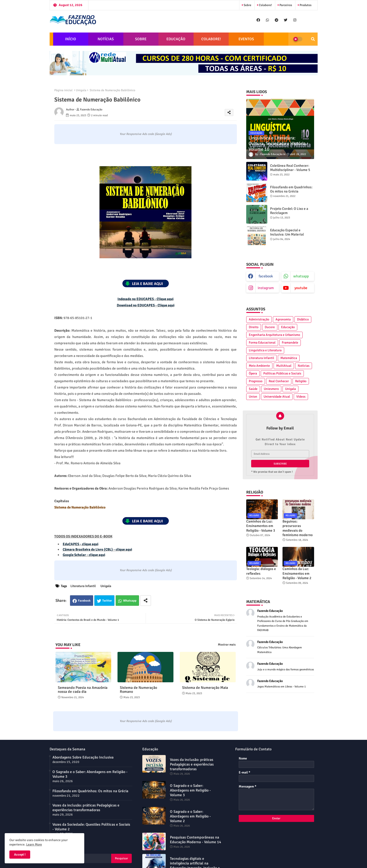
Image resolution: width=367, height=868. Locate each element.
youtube (301, 288)
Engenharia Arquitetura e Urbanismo (274, 335)
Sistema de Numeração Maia (205, 688)
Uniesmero (271, 389)
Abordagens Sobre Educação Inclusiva (83, 757)
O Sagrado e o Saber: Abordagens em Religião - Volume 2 (190, 816)
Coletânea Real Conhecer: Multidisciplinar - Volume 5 (290, 168)
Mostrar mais (227, 645)
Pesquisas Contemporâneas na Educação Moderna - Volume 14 (196, 840)
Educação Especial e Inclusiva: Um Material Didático (287, 234)
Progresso (256, 381)
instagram (266, 288)
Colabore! (265, 5)
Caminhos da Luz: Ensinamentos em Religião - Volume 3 (261, 526)
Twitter (107, 601)
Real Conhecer (279, 381)
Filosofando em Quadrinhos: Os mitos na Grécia (291, 189)
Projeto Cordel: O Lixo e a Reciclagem (289, 211)
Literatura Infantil (83, 586)
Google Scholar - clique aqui (84, 555)
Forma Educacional (262, 343)
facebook (266, 276)
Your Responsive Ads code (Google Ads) (146, 134)
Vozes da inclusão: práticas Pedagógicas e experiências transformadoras (86, 808)
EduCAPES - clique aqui (81, 544)
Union (253, 397)
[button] (313, 39)
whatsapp (301, 276)
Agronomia (283, 319)
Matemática (289, 358)
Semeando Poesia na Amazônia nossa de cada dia (83, 690)
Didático (303, 319)
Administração (259, 319)
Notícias (304, 366)
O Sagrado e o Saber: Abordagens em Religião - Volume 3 (90, 774)
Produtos (305, 5)
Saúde (253, 389)
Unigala (81, 90)
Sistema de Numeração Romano (138, 690)
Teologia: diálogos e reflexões (261, 571)
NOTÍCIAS (106, 39)
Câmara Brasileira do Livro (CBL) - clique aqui (97, 549)
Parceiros (285, 5)
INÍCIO (71, 39)
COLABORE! (211, 39)
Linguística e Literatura (265, 350)
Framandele (290, 343)
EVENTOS (246, 39)
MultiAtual (284, 366)
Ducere (270, 327)
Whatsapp (130, 601)
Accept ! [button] (20, 855)
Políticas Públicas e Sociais (282, 373)
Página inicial (63, 90)
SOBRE (141, 39)
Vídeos (301, 397)
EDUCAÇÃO (176, 39)
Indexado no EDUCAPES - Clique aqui (145, 299)
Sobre (247, 5)
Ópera (253, 373)
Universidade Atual (277, 397)
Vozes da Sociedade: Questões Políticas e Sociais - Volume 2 (91, 827)
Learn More (34, 844)
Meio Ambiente (259, 366)
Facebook (84, 601)
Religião (301, 381)
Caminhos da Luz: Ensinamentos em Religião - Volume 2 (297, 573)
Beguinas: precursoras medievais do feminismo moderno (298, 528)
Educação (288, 327)
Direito (254, 327)
